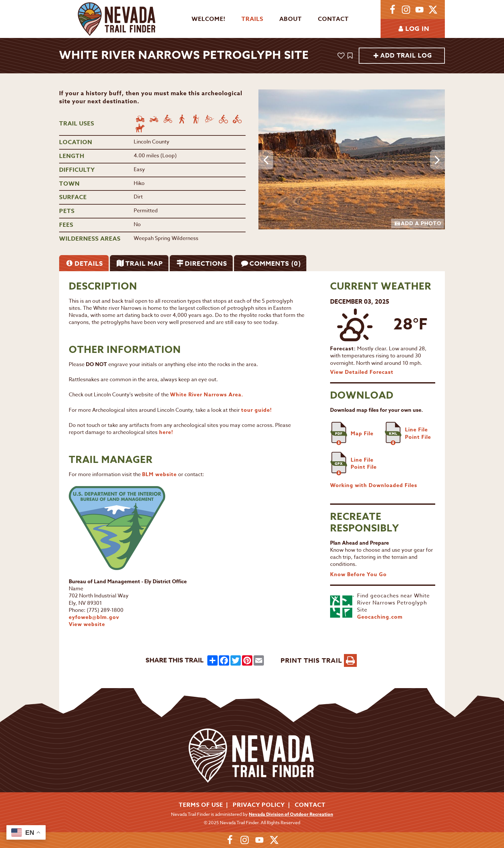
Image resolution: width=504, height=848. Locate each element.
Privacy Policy (259, 805)
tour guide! (256, 410)
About (291, 19)
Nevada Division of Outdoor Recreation (291, 814)
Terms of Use (201, 805)
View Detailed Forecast (362, 372)
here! (165, 432)
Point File (418, 437)
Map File (362, 434)
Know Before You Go (358, 575)
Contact (333, 19)
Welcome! (208, 19)
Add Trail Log (402, 56)
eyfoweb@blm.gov (94, 617)
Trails (252, 19)
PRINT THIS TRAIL (319, 660)
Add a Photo (418, 224)
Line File (416, 430)
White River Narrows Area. (207, 395)
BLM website (159, 475)
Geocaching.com (380, 617)
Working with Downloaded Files (374, 485)
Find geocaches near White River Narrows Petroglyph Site (393, 603)
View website (87, 624)
